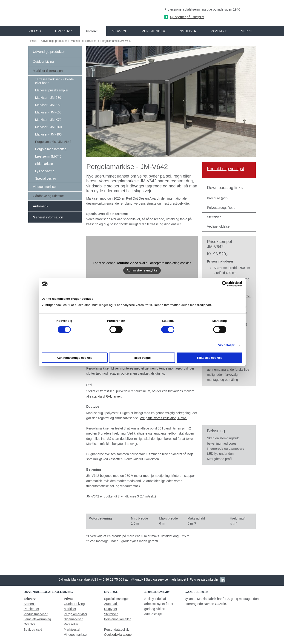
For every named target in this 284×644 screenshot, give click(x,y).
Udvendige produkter (54, 41)
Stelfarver (111, 614)
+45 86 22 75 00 (111, 579)
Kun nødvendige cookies (74, 358)
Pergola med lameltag (51, 149)
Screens (30, 604)
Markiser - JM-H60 (48, 134)
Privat (92, 31)
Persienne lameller (118, 619)
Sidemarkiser (73, 619)
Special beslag (46, 178)
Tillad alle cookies (209, 358)
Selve (246, 31)
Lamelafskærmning (37, 619)
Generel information (48, 217)
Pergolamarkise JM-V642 (116, 41)
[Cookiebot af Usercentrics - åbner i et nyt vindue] (222, 284)
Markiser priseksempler (52, 90)
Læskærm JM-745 (48, 156)
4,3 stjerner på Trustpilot (187, 17)
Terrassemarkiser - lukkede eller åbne (55, 81)
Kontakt (219, 31)
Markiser (70, 609)
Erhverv (63, 31)
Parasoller (71, 624)
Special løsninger (116, 599)
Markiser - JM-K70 (48, 120)
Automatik (41, 206)
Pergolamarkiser (76, 614)
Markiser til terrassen (84, 41)
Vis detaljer (226, 345)
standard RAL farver (107, 396)
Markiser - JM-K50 (48, 105)
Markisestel (72, 630)
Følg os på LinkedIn (204, 579)
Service (120, 31)
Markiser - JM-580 (48, 98)
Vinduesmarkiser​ (76, 635)
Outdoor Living (43, 62)
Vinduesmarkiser (45, 187)
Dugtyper (111, 609)
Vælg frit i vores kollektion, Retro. (163, 418)
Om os (35, 31)
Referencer (153, 31)
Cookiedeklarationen (119, 635)
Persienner (32, 609)
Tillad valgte (142, 358)
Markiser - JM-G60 (49, 127)
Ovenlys (30, 624)
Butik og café (33, 630)
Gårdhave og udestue (48, 196)
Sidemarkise (44, 164)
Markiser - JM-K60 (48, 112)
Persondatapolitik (116, 630)
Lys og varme (45, 171)
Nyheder (188, 31)
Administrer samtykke (142, 270)
